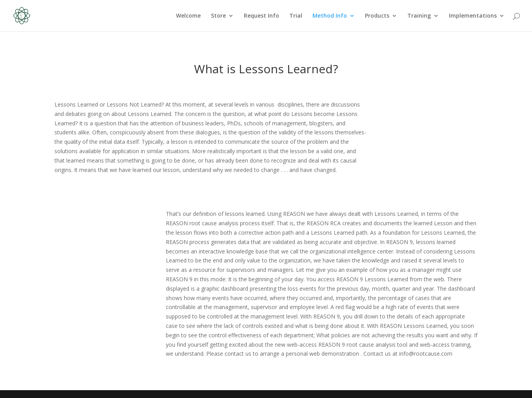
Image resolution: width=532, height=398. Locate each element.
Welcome (188, 16)
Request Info (261, 16)
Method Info (330, 16)
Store (218, 16)
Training (419, 16)
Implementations (473, 16)
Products (377, 16)
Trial (296, 16)
